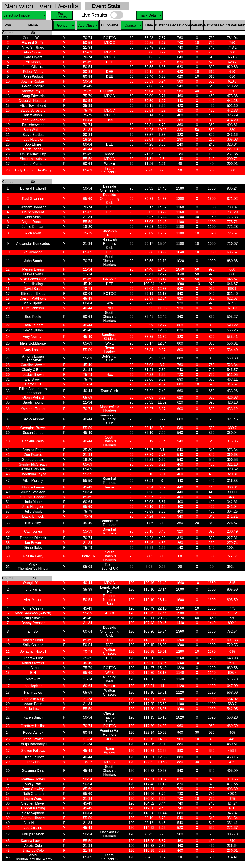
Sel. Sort (24, 15)
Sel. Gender (64, 25)
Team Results (62, 15)
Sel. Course (149, 15)
